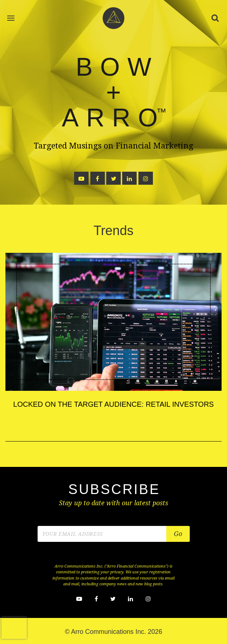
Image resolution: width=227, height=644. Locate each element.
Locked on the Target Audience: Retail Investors (114, 404)
